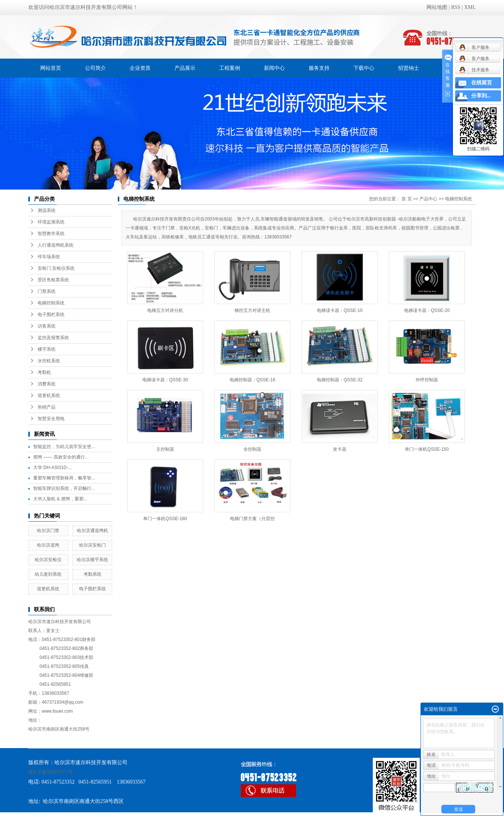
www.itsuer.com (57, 711)
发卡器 (340, 449)
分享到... (481, 96)
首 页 (407, 199)
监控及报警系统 (53, 338)
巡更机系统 (49, 396)
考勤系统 (92, 574)
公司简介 (95, 68)
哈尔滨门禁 (48, 531)
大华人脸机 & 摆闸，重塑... (60, 499)
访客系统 (47, 326)
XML (470, 7)
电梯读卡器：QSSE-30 (165, 380)
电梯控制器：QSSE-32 (340, 380)
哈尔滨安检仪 (48, 560)
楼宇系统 (47, 349)
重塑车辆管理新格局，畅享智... (64, 478)
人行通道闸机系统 (56, 245)
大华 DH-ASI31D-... (53, 468)
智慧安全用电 (51, 419)
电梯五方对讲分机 (165, 310)
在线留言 (482, 83)
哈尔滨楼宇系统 (92, 560)
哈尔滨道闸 (48, 545)
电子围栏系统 (51, 315)
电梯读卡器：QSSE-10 (340, 310)
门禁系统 (47, 291)
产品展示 (185, 68)
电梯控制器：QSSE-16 (253, 380)
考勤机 (44, 372)
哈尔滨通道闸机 (92, 531)
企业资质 (140, 68)
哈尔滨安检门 (92, 545)
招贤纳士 (409, 68)
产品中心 (428, 199)
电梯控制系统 (51, 303)
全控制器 (252, 449)
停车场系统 (49, 257)
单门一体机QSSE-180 (165, 519)
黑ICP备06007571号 (51, 772)
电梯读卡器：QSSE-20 (427, 310)
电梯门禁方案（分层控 (252, 519)
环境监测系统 (51, 222)
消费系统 (47, 384)
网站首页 (51, 68)
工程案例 (230, 68)
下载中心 (364, 68)
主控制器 (165, 449)
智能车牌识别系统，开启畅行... (64, 488)
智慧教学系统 (51, 234)
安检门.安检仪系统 (56, 268)
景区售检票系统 (53, 280)
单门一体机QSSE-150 (427, 449)
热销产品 (47, 407)
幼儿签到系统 (48, 574)
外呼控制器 (427, 380)
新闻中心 (274, 68)
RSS (456, 7)
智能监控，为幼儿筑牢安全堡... (64, 447)
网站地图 (437, 7)
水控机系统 (49, 361)
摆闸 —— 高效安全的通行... (61, 457)
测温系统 (47, 210)
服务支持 (319, 68)
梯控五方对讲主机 (252, 310)
